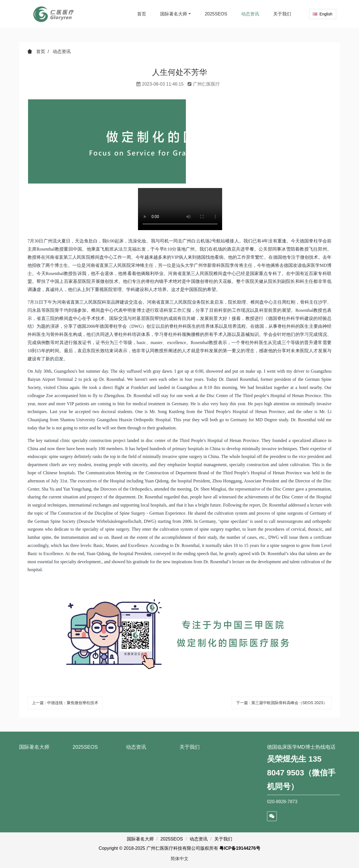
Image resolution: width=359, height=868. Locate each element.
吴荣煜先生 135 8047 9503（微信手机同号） (301, 773)
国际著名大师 (34, 747)
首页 (142, 14)
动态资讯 (62, 51)
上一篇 (65, 703)
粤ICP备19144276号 (240, 848)
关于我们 (190, 747)
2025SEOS (85, 747)
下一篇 (282, 703)
